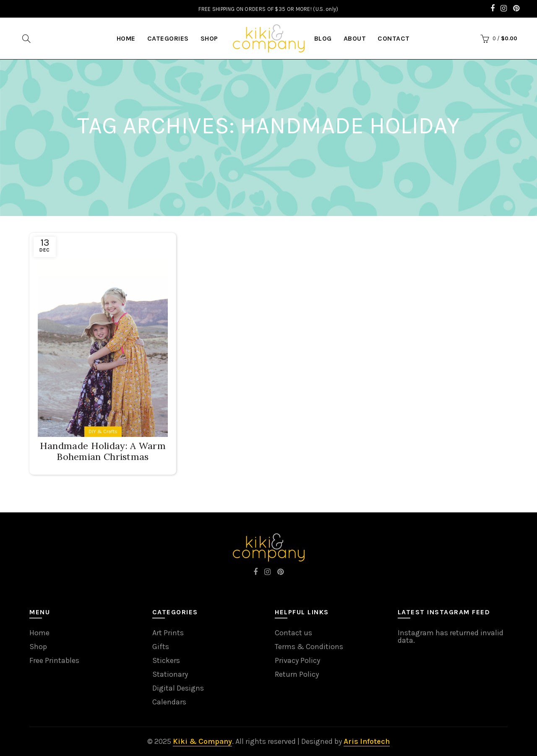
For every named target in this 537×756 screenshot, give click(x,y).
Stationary (170, 674)
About (355, 38)
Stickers (166, 660)
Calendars (169, 702)
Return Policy (297, 674)
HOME (126, 38)
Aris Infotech (367, 741)
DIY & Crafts (103, 431)
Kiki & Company (202, 741)
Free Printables (54, 660)
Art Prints (168, 633)
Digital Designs (178, 688)
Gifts (161, 647)
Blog (323, 38)
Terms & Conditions (309, 647)
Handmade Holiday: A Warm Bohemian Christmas (103, 451)
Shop (209, 38)
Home (39, 633)
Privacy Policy (297, 660)
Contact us (293, 633)
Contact (394, 38)
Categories (168, 38)
